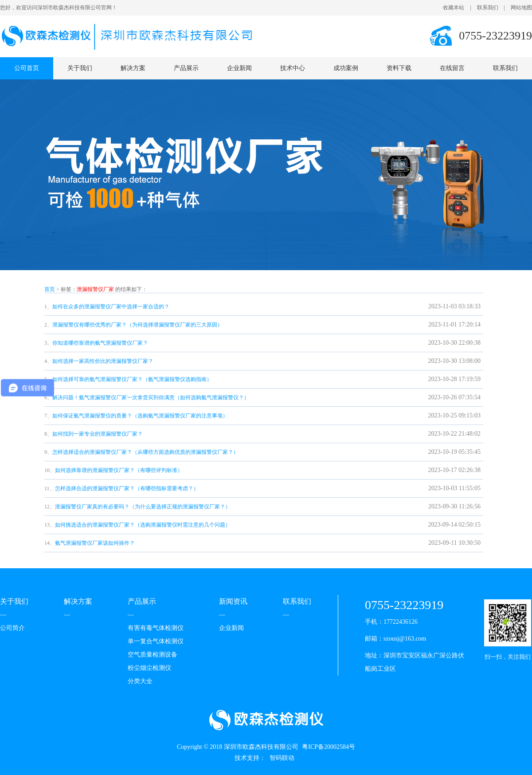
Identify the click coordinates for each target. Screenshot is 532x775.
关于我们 (80, 68)
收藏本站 (454, 8)
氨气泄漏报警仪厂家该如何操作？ (95, 543)
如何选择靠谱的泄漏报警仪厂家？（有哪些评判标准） (119, 470)
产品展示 (186, 68)
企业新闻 (239, 68)
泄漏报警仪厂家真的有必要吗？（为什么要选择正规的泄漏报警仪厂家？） (143, 507)
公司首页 (27, 68)
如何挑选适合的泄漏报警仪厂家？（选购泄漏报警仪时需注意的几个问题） (143, 525)
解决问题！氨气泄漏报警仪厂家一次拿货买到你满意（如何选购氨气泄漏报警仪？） (151, 397)
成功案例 (346, 68)
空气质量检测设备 (153, 655)
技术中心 (293, 68)
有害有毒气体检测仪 (156, 628)
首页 (50, 289)
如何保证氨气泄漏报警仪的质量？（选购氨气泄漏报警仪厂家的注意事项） (140, 416)
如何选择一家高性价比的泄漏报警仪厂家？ (103, 361)
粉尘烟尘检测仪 (149, 668)
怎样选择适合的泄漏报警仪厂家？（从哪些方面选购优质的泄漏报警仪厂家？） (145, 452)
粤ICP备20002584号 (329, 747)
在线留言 (452, 68)
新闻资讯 (233, 601)
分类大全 (140, 681)
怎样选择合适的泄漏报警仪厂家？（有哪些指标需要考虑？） (127, 488)
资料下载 (399, 68)
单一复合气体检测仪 (156, 641)
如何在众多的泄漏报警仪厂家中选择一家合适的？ (111, 307)
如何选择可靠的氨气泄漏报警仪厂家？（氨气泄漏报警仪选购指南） (132, 379)
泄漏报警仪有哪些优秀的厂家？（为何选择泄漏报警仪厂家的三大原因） (137, 325)
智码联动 (282, 758)
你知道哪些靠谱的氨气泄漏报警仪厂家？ (100, 343)
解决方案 (133, 68)
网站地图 (521, 8)
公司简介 (12, 628)
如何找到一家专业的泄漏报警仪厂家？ (98, 434)
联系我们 (488, 8)
